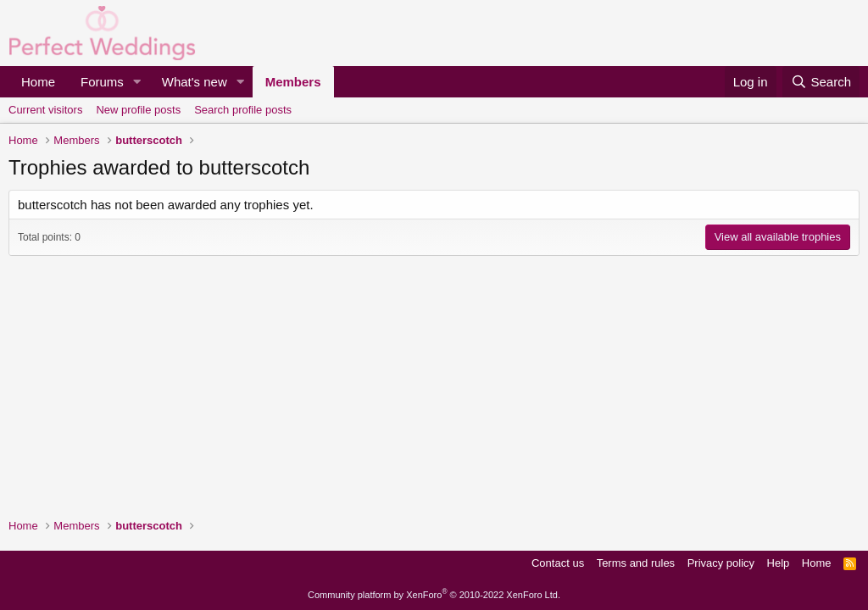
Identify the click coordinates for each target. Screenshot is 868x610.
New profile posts (138, 110)
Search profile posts (243, 110)
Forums (102, 82)
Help (779, 563)
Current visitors (45, 110)
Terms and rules (636, 563)
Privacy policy (721, 563)
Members (293, 82)
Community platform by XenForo (434, 595)
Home (38, 82)
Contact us (558, 563)
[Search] (821, 82)
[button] (137, 82)
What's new (195, 82)
